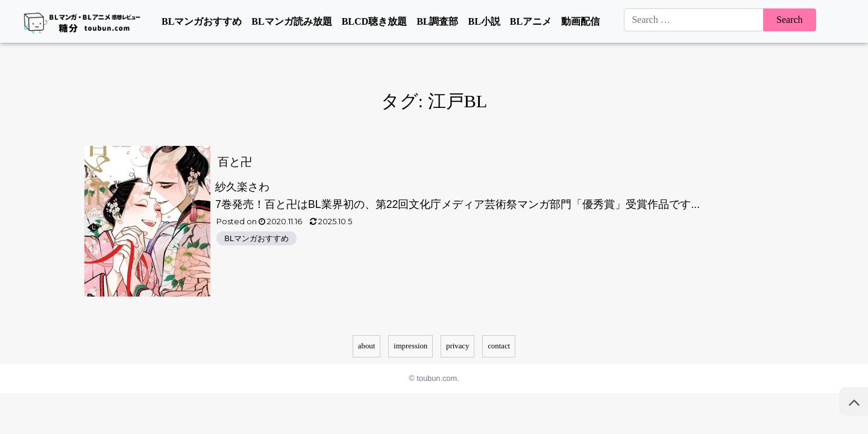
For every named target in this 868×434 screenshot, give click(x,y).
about (366, 346)
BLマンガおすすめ (202, 21)
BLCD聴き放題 (374, 21)
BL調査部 (437, 21)
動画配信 (580, 21)
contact (499, 346)
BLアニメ (531, 21)
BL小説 (484, 21)
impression (410, 346)
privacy (458, 346)
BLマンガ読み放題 (291, 21)
